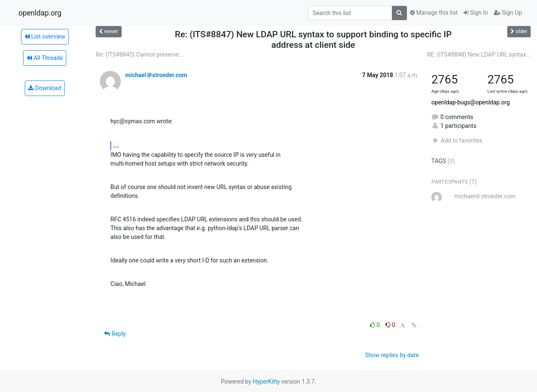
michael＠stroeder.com (156, 75)
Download (45, 88)
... (116, 145)
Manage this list (434, 13)
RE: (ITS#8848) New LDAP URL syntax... (479, 55)
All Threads (44, 58)
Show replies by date (392, 355)
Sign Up (508, 13)
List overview (45, 36)
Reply (115, 334)
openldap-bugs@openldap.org (471, 102)
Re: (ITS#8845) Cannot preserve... (139, 55)
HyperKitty (266, 382)
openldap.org (40, 13)
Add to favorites (457, 140)
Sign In (476, 13)
